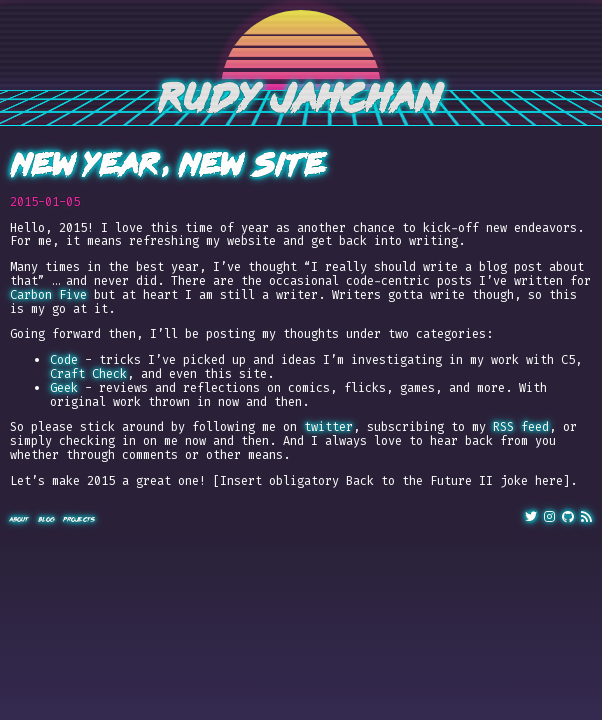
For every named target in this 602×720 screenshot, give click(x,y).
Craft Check (88, 374)
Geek (64, 388)
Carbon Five (48, 295)
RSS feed (521, 427)
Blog (46, 519)
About (20, 519)
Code (64, 360)
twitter (328, 427)
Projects (79, 519)
